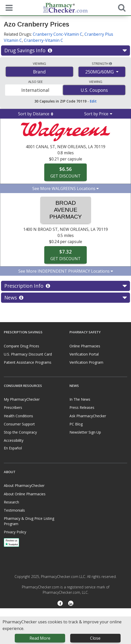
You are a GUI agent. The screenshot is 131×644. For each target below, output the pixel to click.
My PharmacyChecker (22, 399)
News (65, 298)
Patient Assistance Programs (28, 362)
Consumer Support (19, 424)
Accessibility (14, 440)
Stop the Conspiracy (20, 432)
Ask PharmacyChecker (88, 416)
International (35, 90)
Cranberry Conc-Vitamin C (58, 34)
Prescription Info (65, 286)
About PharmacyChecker (24, 485)
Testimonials (14, 510)
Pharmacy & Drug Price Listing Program (29, 521)
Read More (40, 638)
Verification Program (86, 362)
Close (95, 638)
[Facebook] (60, 604)
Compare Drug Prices (21, 346)
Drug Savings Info (65, 50)
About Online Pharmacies (25, 494)
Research (11, 502)
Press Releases (82, 407)
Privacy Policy (15, 532)
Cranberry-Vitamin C (43, 40)
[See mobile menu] (8, 7)
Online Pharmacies (85, 346)
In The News (80, 399)
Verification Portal (84, 354)
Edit (93, 101)
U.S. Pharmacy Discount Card (28, 354)
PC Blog (76, 424)
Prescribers (13, 407)
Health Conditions (18, 416)
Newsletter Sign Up (85, 432)
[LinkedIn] (71, 604)
